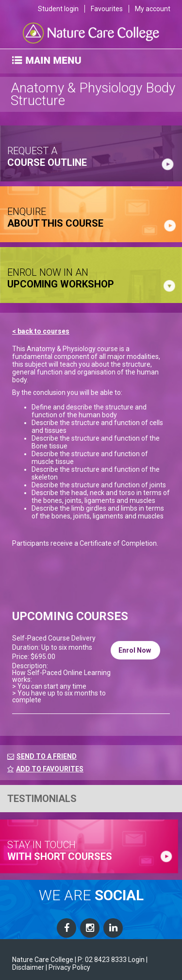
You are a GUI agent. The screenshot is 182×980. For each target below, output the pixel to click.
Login (136, 960)
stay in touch (60, 851)
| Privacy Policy (68, 967)
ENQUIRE (55, 217)
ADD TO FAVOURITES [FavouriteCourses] (45, 769)
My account (153, 9)
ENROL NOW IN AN (61, 278)
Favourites (107, 9)
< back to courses (41, 331)
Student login (58, 9)
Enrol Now (135, 650)
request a (47, 157)
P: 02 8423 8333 (102, 960)
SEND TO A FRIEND (47, 756)
